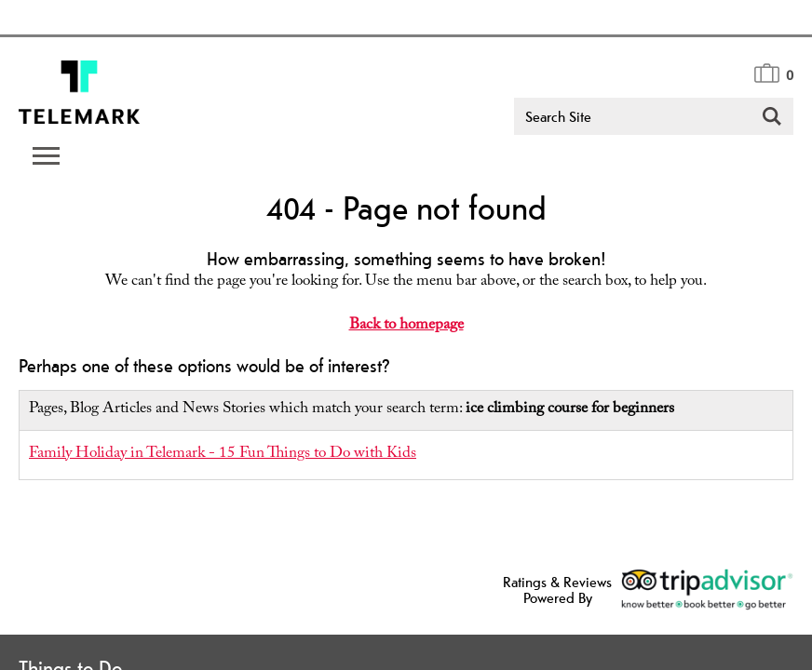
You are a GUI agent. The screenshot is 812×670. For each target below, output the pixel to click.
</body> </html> (406, 335)
